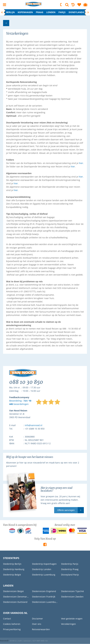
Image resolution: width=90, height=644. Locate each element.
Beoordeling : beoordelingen (20, 403)
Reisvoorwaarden (41, 629)
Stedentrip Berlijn (12, 564)
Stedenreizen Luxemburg (45, 602)
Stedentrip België (12, 575)
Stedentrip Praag (70, 569)
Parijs (62, 12)
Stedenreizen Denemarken (16, 597)
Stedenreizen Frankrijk (44, 597)
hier (73, 166)
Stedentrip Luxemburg (44, 575)
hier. (81, 163)
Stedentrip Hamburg (14, 569)
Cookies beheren (12, 624)
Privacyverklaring (12, 629)
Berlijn (10, 12)
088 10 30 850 (61, 5)
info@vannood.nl (34, 425)
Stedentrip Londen (42, 569)
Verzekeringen (68, 624)
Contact (7, 619)
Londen (51, 12)
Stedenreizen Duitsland (15, 602)
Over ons (37, 624)
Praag (40, 12)
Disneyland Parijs (70, 575)
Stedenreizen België (13, 591)
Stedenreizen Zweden (72, 597)
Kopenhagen (25, 12)
